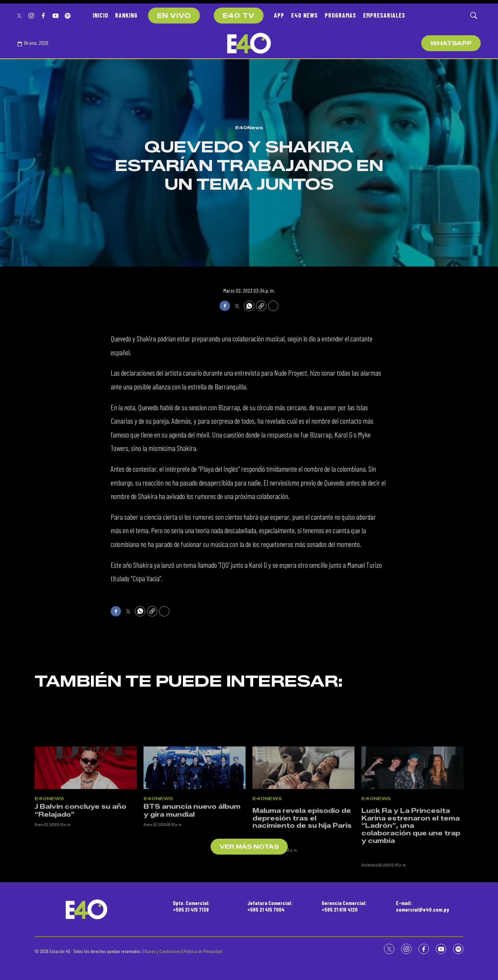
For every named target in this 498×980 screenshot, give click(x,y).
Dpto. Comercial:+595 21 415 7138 (191, 906)
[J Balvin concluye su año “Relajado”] (86, 807)
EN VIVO (174, 16)
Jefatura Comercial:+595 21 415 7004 (270, 906)
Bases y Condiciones (163, 951)
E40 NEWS (305, 15)
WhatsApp (451, 43)
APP (279, 15)
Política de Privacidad (203, 951)
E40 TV (239, 16)
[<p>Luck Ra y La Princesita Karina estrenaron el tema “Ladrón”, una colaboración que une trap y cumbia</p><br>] (412, 807)
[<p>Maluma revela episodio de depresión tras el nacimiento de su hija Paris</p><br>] (303, 807)
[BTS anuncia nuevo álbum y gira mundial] (195, 807)
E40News (249, 128)
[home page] (249, 43)
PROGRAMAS (340, 15)
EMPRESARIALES (384, 15)
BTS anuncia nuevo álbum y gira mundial (192, 851)
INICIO (100, 15)
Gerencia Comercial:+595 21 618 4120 (344, 906)
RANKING (126, 15)
